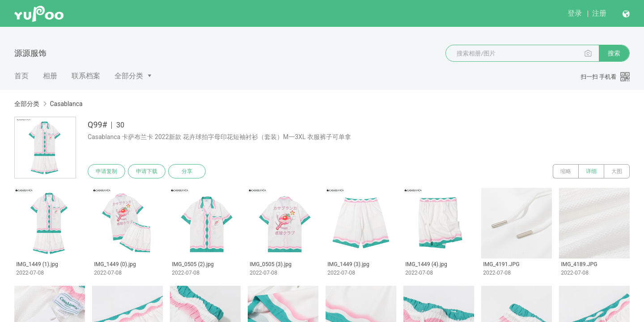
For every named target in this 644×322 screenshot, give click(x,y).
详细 (591, 171)
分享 (187, 171)
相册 (50, 76)
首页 (21, 76)
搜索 (614, 53)
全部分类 (129, 76)
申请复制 (106, 171)
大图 (617, 171)
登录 (575, 13)
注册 (599, 13)
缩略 (566, 171)
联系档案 (86, 76)
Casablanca (66, 104)
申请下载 (147, 171)
